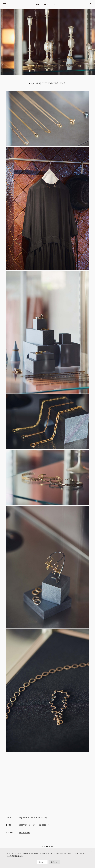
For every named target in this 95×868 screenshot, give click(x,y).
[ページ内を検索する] (91, 4)
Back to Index (47, 847)
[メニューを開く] (5, 4)
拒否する (54, 862)
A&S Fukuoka (24, 833)
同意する (42, 862)
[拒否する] (92, 851)
